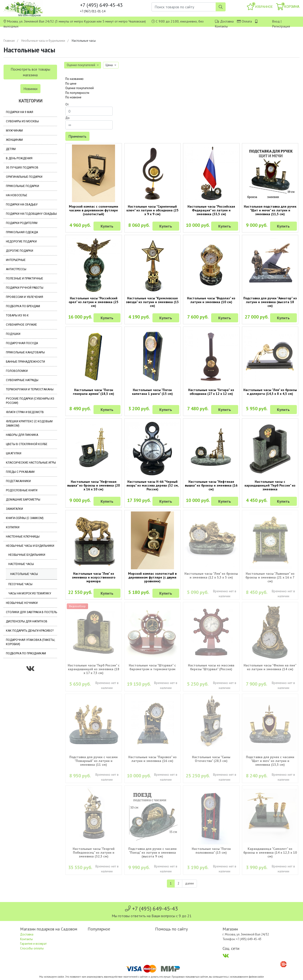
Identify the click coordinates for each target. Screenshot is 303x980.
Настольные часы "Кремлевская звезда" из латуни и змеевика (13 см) (152, 302)
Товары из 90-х (17, 315)
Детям (11, 149)
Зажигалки (14, 509)
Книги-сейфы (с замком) (25, 518)
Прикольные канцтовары (25, 352)
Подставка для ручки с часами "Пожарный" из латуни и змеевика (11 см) (94, 761)
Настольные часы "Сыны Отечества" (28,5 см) (211, 759)
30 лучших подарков (22, 168)
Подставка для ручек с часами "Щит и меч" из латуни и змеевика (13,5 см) (270, 761)
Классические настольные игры (31, 463)
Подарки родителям (22, 223)
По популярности (77, 93)
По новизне (73, 97)
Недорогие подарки (21, 242)
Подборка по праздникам (26, 653)
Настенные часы (21, 564)
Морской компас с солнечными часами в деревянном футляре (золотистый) (94, 210)
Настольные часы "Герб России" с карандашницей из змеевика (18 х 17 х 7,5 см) (94, 669)
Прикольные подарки (22, 186)
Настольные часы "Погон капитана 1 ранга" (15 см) (152, 392)
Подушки (13, 334)
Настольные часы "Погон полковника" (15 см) (211, 851)
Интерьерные (16, 260)
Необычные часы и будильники (43, 41)
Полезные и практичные (25, 278)
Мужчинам (14, 131)
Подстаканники (18, 481)
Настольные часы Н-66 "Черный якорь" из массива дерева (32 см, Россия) (152, 485)
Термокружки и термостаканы (30, 389)
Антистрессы (16, 269)
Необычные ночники (22, 603)
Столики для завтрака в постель (31, 612)
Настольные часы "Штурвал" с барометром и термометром (152, 667)
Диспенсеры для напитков (27, 621)
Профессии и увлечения (25, 297)
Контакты (221, 26)
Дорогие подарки (20, 251)
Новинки (30, 89)
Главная (9, 41)
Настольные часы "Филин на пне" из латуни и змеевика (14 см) (270, 667)
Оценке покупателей (80, 88)
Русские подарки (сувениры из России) (30, 401)
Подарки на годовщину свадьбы (31, 214)
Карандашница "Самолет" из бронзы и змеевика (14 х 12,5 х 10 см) (270, 852)
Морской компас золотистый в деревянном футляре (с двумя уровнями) (152, 577)
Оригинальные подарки (24, 177)
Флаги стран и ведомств (25, 412)
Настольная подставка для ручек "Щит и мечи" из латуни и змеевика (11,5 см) (270, 210)
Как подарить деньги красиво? (30, 631)
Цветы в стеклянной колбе (27, 444)
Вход (276, 21)
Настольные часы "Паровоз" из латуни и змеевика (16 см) (152, 759)
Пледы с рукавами (20, 472)
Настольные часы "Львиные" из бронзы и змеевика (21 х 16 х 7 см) (270, 577)
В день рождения (19, 158)
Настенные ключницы (23, 537)
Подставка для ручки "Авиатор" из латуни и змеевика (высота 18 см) (270, 302)
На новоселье (17, 195)
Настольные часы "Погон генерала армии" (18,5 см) (94, 392)
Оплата (247, 21)
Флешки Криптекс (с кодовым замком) (29, 424)
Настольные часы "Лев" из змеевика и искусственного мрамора (94, 577)
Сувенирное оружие (21, 325)
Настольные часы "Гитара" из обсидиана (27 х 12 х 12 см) (211, 392)
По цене (71, 84)
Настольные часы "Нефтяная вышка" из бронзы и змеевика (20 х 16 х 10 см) (94, 485)
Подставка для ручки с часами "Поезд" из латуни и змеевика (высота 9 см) (152, 852)
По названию (74, 79)
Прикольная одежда (22, 232)
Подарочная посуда (22, 343)
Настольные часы (24, 574)
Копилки (13, 527)
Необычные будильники (27, 555)
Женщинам (14, 140)
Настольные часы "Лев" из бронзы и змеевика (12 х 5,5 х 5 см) (211, 575)
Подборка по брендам (23, 306)
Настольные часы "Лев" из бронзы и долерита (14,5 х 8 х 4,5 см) (270, 392)
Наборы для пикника (22, 435)
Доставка (227, 21)
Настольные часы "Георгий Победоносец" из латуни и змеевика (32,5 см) (94, 852)
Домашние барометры (23, 500)
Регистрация (281, 26)
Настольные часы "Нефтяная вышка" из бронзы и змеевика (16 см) (211, 485)
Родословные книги (22, 490)
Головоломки (17, 371)
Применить (77, 136)
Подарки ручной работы (25, 288)
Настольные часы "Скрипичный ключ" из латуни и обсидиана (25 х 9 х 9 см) (152, 210)
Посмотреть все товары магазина (30, 72)
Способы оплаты (32, 948)
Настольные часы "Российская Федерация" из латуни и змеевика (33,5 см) (211, 210)
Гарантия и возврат (33, 944)
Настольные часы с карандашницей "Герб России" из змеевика (270, 485)
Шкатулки (14, 453)
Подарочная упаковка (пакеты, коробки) (31, 642)
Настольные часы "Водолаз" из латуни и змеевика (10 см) (211, 300)
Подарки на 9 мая (20, 112)
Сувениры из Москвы (22, 121)
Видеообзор (77, 606)
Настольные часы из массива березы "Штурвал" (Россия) (211, 667)
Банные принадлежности (25, 362)
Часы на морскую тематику (30, 593)
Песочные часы (20, 584)
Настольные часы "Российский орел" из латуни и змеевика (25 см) (94, 302)
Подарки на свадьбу (22, 205)
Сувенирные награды (22, 380)
